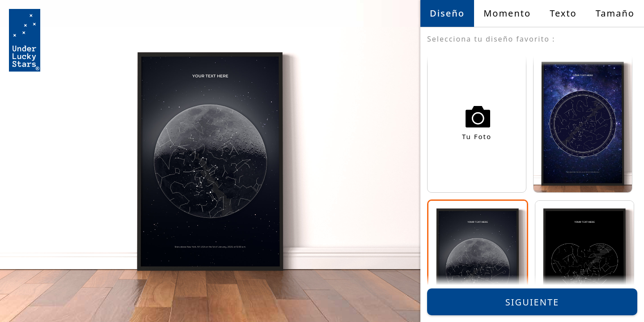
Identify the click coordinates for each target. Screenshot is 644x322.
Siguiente (532, 302)
